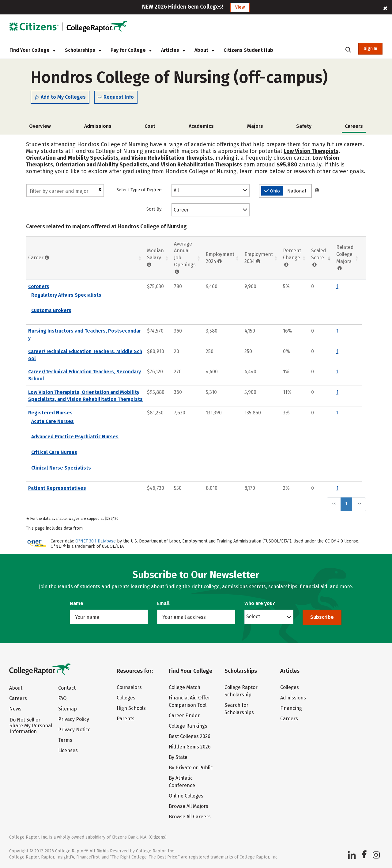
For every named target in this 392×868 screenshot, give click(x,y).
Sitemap (68, 709)
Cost (150, 126)
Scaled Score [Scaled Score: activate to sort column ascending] (319, 258)
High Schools (131, 708)
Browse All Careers (190, 817)
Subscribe (322, 617)
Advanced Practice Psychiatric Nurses (75, 437)
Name (77, 603)
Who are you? (260, 603)
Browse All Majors (188, 806)
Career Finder (184, 716)
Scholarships (83, 50)
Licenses (68, 750)
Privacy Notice (74, 730)
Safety (304, 126)
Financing (291, 708)
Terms (65, 740)
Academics (201, 126)
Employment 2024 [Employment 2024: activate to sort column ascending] (220, 258)
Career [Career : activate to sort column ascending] (39, 258)
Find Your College (32, 50)
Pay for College (131, 50)
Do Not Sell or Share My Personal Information (31, 726)
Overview (40, 126)
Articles (173, 50)
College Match (185, 687)
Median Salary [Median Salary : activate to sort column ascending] (155, 258)
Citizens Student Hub (248, 50)
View (240, 7)
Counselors (129, 687)
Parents (126, 719)
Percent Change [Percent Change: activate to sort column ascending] (292, 258)
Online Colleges (186, 796)
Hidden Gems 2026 (190, 747)
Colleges (126, 698)
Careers (18, 698)
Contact (67, 688)
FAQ (62, 698)
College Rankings (188, 726)
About (204, 50)
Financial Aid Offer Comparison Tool (189, 701)
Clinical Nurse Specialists (61, 468)
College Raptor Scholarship (241, 691)
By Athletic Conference (182, 782)
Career (181, 210)
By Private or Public (191, 768)
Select (253, 616)
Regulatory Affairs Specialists (66, 295)
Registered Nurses (50, 413)
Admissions (98, 126)
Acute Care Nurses (53, 421)
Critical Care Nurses (54, 452)
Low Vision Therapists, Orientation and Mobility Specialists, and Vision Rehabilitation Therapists (183, 154)
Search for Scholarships (239, 709)
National (297, 191)
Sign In (370, 49)
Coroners (39, 286)
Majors (255, 126)
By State (178, 757)
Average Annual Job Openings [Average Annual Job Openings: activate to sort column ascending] (185, 258)
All (176, 190)
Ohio (272, 191)
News (15, 709)
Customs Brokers (51, 310)
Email (163, 603)
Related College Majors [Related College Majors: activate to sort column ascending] (345, 258)
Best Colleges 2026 (190, 736)
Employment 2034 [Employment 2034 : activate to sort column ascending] (259, 258)
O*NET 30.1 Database (96, 541)
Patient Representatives (57, 488)
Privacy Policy (74, 719)
